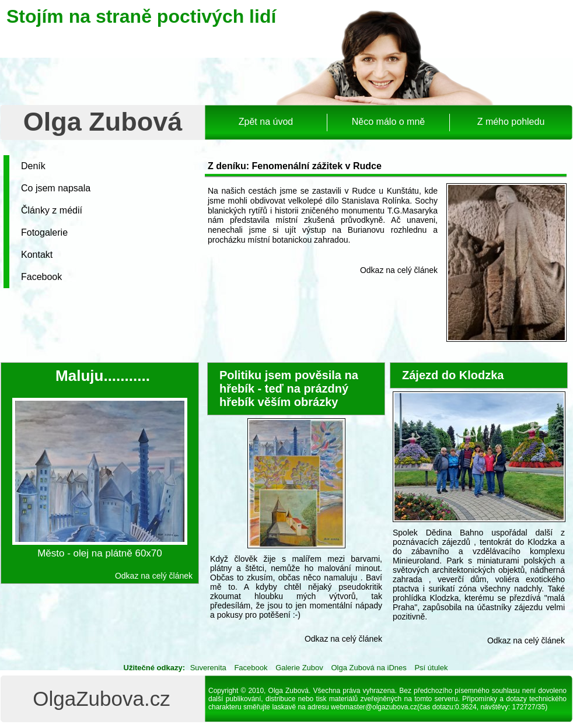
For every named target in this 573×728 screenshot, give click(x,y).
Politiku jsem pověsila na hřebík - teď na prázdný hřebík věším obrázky (289, 388)
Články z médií (52, 210)
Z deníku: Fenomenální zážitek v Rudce (295, 166)
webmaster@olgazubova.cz (374, 707)
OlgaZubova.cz (101, 699)
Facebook (41, 277)
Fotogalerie (44, 232)
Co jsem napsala (56, 188)
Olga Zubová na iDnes (368, 668)
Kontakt (37, 255)
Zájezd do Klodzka (453, 375)
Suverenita (208, 668)
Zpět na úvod (266, 122)
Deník (33, 166)
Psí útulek (431, 668)
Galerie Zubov (299, 668)
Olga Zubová (103, 122)
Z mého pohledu (511, 122)
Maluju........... (103, 376)
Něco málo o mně (388, 122)
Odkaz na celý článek (399, 270)
